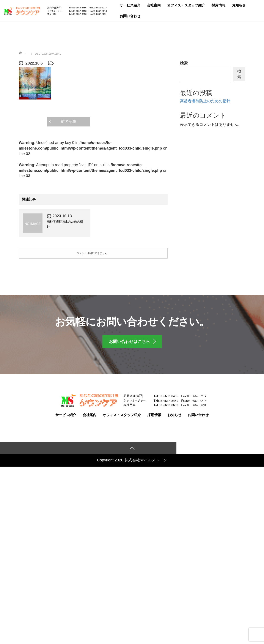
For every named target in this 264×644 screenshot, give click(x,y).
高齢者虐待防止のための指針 (205, 101)
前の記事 (69, 122)
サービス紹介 (130, 5)
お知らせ (239, 5)
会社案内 (154, 5)
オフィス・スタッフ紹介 (186, 5)
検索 (184, 63)
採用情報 (218, 5)
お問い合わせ (130, 16)
